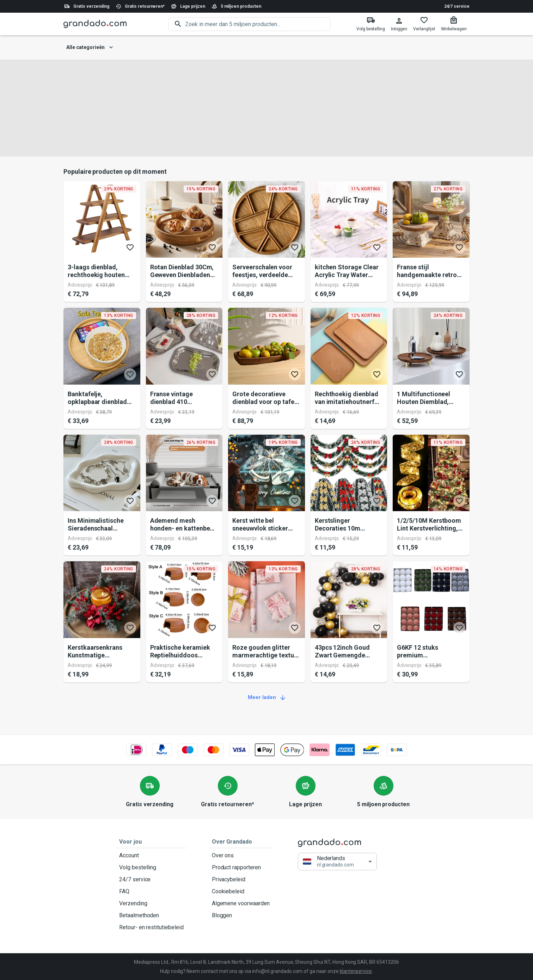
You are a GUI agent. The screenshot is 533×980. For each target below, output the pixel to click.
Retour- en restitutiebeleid (151, 927)
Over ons (241, 856)
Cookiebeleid (241, 892)
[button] (337, 862)
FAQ (151, 892)
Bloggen (241, 915)
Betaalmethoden (151, 915)
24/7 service (457, 6)
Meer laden (266, 698)
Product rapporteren (241, 868)
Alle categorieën (90, 47)
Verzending (151, 904)
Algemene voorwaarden (241, 904)
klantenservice (356, 971)
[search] (258, 24)
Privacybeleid (241, 880)
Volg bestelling (151, 868)
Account (151, 856)
